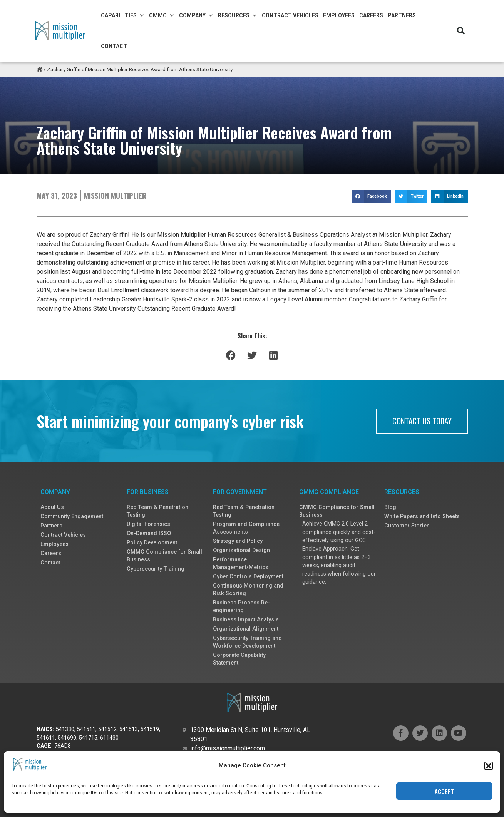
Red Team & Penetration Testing (157, 511)
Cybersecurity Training (156, 569)
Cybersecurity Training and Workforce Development (247, 642)
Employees (339, 15)
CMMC (162, 15)
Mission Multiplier (115, 195)
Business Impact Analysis (246, 620)
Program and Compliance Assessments (246, 528)
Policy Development (152, 543)
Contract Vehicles (290, 15)
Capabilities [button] (123, 15)
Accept (444, 791)
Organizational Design (241, 550)
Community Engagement (72, 516)
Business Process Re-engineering (241, 607)
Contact (114, 46)
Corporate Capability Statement (239, 659)
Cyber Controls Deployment (248, 577)
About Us (52, 507)
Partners (402, 15)
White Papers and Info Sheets (422, 516)
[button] (489, 766)
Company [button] (196, 15)
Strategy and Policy (238, 541)
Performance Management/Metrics (241, 563)
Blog (390, 507)
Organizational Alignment (246, 629)
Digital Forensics (148, 524)
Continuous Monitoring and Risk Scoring (248, 590)
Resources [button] (238, 15)
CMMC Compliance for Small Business (164, 556)
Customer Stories (407, 526)
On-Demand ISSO (149, 533)
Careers (371, 15)
